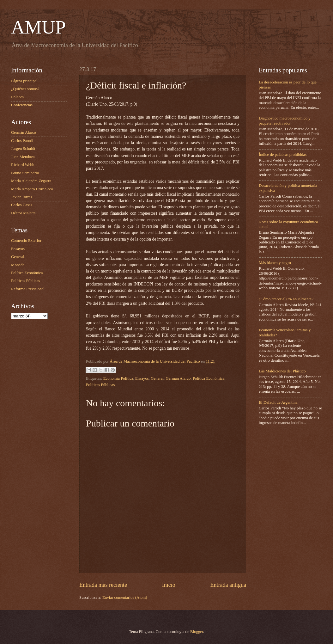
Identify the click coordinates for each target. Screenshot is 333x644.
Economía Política (118, 378)
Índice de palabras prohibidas (283, 155)
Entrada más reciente (103, 585)
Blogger (197, 632)
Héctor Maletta (23, 213)
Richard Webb (23, 165)
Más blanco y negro (275, 263)
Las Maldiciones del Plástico (282, 371)
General (157, 378)
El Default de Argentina (278, 402)
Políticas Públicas (100, 385)
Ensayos (142, 378)
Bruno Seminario (25, 173)
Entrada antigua (228, 585)
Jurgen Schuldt (23, 149)
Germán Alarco (178, 378)
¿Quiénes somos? (25, 89)
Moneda (18, 265)
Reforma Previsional (28, 289)
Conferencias (22, 105)
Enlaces (17, 97)
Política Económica (209, 378)
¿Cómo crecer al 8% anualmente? (286, 299)
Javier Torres (21, 197)
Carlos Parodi (22, 141)
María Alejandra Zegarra (31, 181)
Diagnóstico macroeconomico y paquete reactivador (285, 121)
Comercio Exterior (26, 241)
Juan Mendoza (23, 157)
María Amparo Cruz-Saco (32, 189)
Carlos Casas (22, 205)
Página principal (24, 81)
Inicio (169, 585)
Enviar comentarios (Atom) (125, 598)
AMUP (38, 27)
